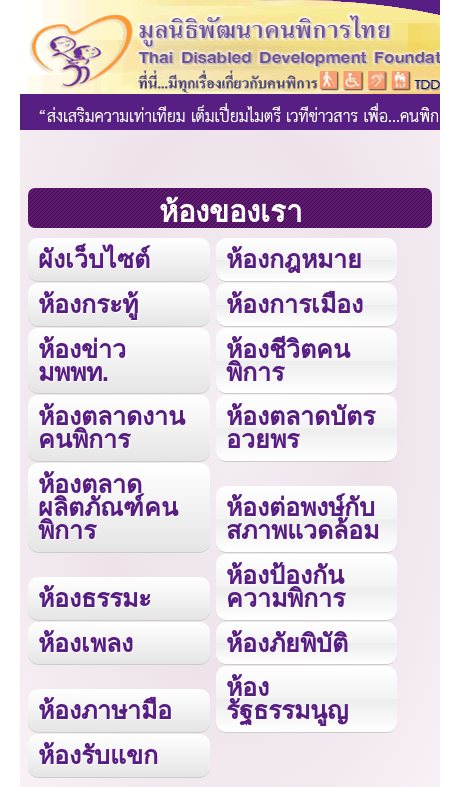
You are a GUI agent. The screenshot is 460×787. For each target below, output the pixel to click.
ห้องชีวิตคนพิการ (288, 360)
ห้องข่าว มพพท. (82, 360)
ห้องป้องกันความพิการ (285, 586)
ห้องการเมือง (294, 304)
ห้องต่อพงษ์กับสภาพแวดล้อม (302, 518)
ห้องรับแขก (98, 755)
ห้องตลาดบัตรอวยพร (300, 427)
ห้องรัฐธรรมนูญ (287, 698)
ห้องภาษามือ (105, 710)
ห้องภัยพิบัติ (287, 643)
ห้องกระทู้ (88, 304)
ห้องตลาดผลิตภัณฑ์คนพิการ (108, 507)
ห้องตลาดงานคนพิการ (111, 427)
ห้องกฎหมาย (294, 259)
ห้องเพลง (85, 643)
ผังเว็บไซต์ (94, 259)
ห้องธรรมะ (94, 598)
